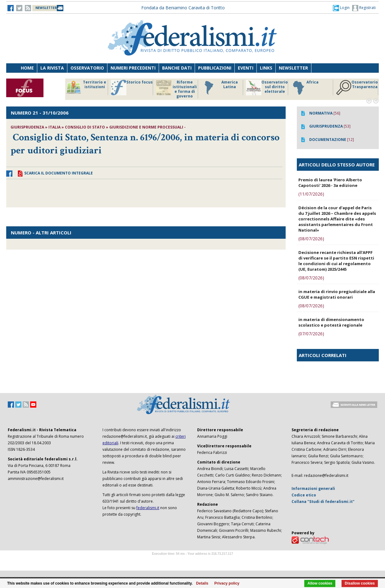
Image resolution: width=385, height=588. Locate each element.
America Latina (219, 88)
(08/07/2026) (311, 239)
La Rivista (52, 68)
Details (202, 583)
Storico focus (132, 88)
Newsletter (293, 68)
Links (266, 68)
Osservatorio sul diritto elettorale (267, 88)
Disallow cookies (360, 583)
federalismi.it (148, 508)
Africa (305, 88)
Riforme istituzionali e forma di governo (176, 89)
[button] (341, 8)
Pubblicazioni (215, 68)
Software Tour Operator (192, 561)
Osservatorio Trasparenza (357, 88)
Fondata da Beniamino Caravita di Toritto (183, 8)
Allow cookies (320, 583)
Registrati (364, 8)
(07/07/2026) (311, 334)
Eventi (246, 68)
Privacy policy (227, 583)
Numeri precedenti (133, 68)
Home (27, 68)
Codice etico (304, 495)
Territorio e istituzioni (86, 88)
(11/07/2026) (311, 194)
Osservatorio (87, 68)
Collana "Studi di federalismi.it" (323, 502)
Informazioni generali (313, 488)
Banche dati (177, 68)
